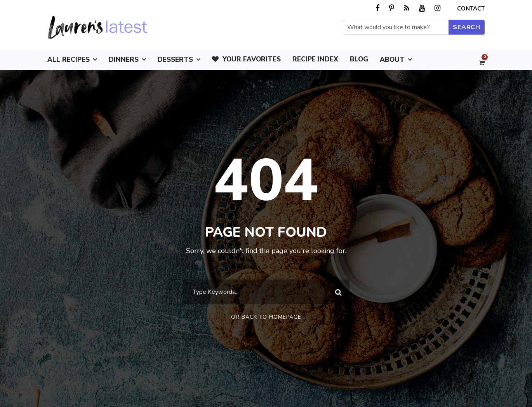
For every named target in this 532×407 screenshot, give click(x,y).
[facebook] (377, 8)
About (392, 60)
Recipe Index (315, 59)
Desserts (175, 60)
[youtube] (422, 8)
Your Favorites (246, 59)
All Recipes (69, 60)
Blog (359, 59)
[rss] (407, 8)
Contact (471, 9)
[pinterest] (392, 8)
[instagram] (437, 8)
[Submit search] (467, 27)
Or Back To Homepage (266, 317)
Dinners (124, 60)
